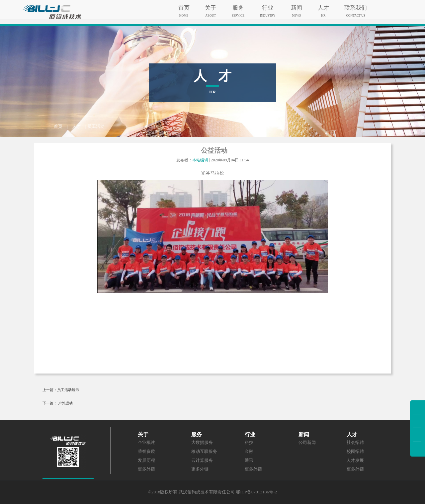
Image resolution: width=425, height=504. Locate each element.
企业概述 (146, 442)
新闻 (297, 6)
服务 (238, 6)
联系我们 (356, 6)
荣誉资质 (146, 451)
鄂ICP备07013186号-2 (256, 492)
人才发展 (355, 460)
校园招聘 (355, 451)
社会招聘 (355, 442)
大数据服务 (202, 442)
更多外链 (146, 469)
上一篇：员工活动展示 (61, 390)
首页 (184, 6)
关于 (211, 6)
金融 (249, 451)
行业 (268, 6)
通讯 (249, 460)
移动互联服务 (204, 451)
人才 (323, 6)
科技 (249, 442)
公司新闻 (307, 442)
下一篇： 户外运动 (58, 403)
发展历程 (146, 460)
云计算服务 (202, 460)
